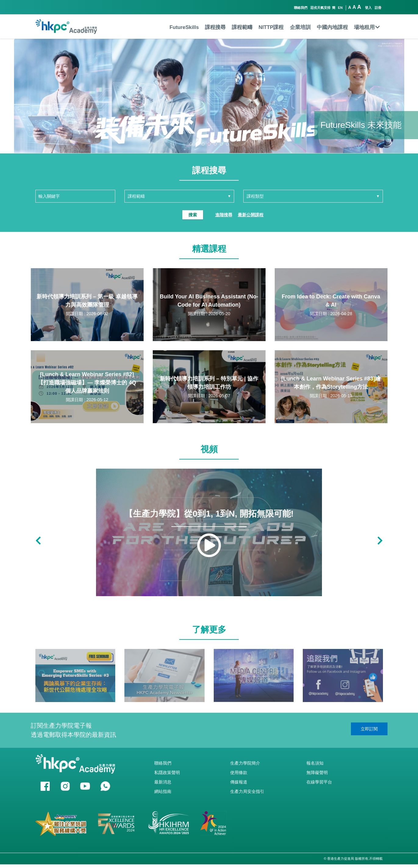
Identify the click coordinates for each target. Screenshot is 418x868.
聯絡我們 (301, 8)
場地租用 (367, 27)
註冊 (378, 8)
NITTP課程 (271, 27)
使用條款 (239, 773)
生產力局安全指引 (247, 791)
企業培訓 (300, 27)
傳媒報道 (239, 782)
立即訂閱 (369, 729)
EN (340, 8)
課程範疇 (242, 27)
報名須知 (315, 763)
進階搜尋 (224, 215)
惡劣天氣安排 (320, 8)
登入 (368, 8)
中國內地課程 (332, 27)
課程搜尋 (215, 27)
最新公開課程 (251, 215)
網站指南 (163, 791)
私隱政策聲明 (167, 773)
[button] (191, 144)
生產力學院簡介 (245, 763)
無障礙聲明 (317, 773)
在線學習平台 (319, 782)
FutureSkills (184, 27)
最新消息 (163, 782)
